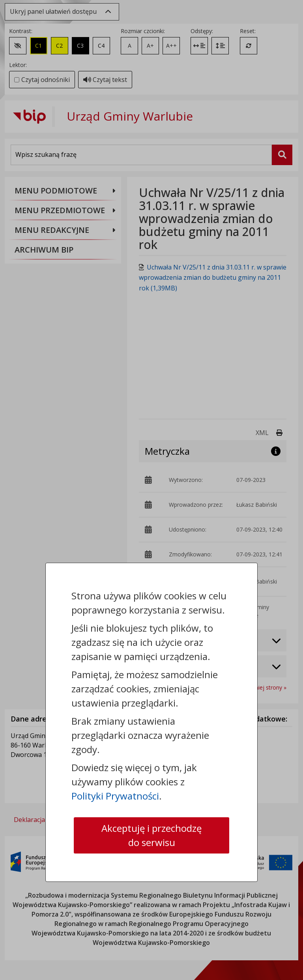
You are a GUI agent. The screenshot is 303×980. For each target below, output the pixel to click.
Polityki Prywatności (115, 796)
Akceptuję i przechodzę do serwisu (151, 835)
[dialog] (151, 490)
